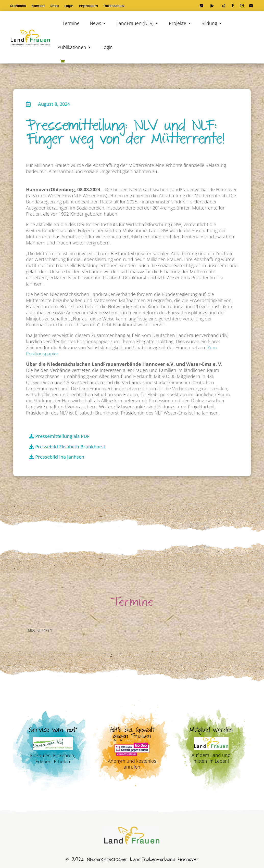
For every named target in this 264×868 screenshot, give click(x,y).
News (95, 23)
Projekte (178, 23)
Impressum (88, 6)
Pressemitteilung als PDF (62, 436)
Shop (54, 6)
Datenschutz (114, 6)
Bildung (209, 23)
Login (69, 6)
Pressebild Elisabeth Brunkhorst (70, 447)
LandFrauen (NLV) (135, 23)
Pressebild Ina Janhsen (60, 457)
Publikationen (72, 47)
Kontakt (38, 6)
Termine (71, 23)
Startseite (18, 6)
